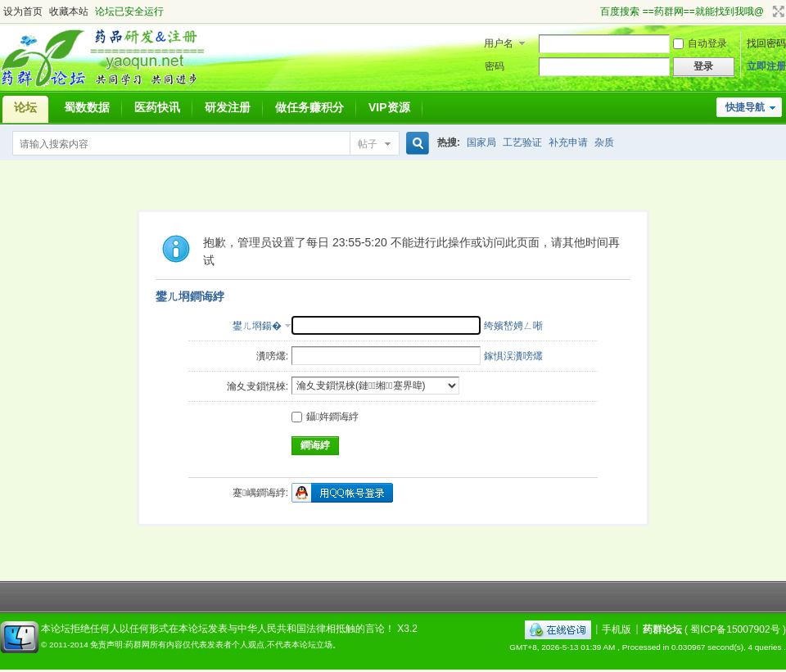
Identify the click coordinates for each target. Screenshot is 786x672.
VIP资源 (389, 107)
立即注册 (766, 66)
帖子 (368, 144)
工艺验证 (522, 142)
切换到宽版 (777, 11)
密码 (495, 66)
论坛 (25, 107)
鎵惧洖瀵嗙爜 (513, 356)
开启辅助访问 (593, 11)
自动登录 (700, 43)
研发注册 (228, 107)
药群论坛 (662, 629)
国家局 (481, 142)
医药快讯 (157, 107)
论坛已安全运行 (129, 11)
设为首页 (23, 11)
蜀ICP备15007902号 (735, 629)
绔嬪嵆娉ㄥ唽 (513, 326)
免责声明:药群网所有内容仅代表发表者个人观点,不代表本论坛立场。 (215, 645)
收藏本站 (69, 11)
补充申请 (568, 142)
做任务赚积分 (309, 107)
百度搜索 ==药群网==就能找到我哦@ (682, 11)
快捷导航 (745, 107)
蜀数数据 (87, 107)
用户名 (499, 43)
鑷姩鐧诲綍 (325, 417)
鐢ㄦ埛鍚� (257, 326)
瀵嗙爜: (272, 356)
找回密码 (766, 43)
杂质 (604, 142)
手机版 (617, 629)
